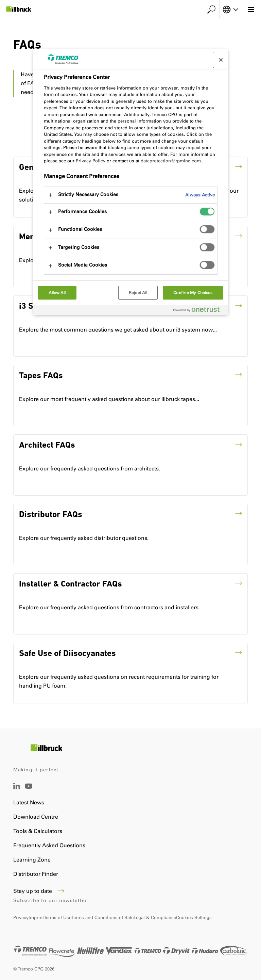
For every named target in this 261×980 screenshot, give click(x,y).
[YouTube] (29, 791)
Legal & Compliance (155, 918)
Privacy (21, 918)
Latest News (29, 802)
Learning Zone (32, 860)
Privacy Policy (91, 161)
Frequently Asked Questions (49, 845)
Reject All (138, 293)
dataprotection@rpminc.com (171, 161)
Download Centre (36, 817)
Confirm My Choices (193, 293)
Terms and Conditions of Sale (102, 918)
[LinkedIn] (17, 788)
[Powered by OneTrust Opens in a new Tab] (199, 311)
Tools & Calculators (38, 831)
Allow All (57, 293)
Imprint (36, 918)
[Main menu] (251, 10)
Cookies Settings (194, 918)
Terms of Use (58, 918)
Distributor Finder (36, 874)
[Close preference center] (221, 60)
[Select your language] (230, 10)
